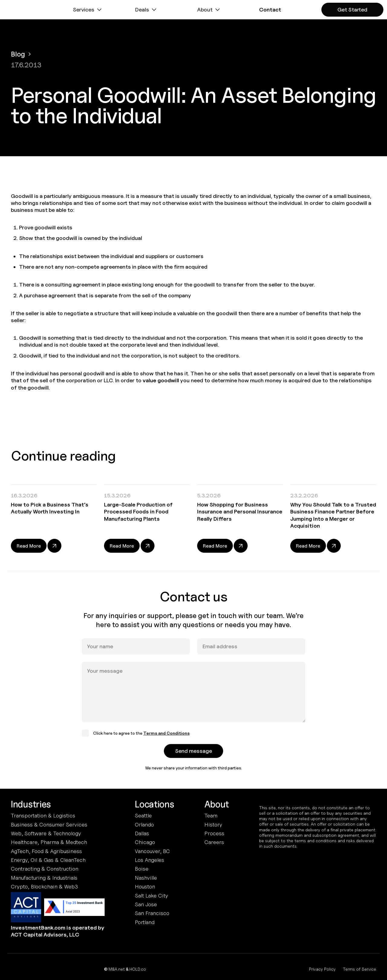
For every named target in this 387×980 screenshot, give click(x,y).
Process (214, 833)
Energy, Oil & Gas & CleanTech (48, 860)
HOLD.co (138, 969)
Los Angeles (150, 860)
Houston (145, 886)
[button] (88, 10)
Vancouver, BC (152, 851)
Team (211, 815)
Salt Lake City (151, 896)
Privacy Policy (322, 969)
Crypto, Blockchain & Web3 (44, 886)
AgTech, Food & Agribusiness (46, 851)
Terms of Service (359, 969)
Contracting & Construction (45, 869)
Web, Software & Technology (46, 833)
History (213, 825)
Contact (270, 10)
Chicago (145, 842)
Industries (31, 804)
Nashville (146, 878)
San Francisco (152, 913)
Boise (142, 869)
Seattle (143, 815)
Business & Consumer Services (49, 825)
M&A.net (117, 969)
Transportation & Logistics (43, 815)
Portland (145, 922)
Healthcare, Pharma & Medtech (49, 842)
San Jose (146, 904)
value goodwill (161, 380)
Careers (214, 842)
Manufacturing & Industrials (44, 878)
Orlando (144, 825)
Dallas (142, 833)
